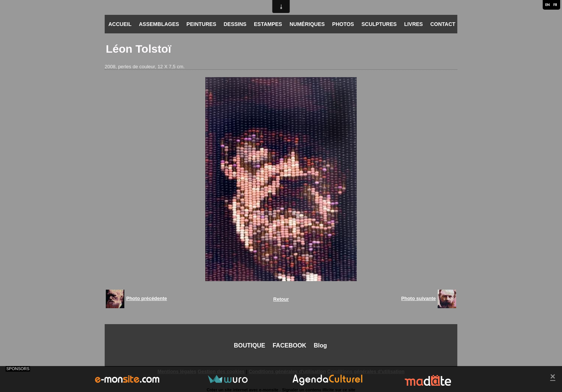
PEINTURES (201, 24)
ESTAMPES (268, 24)
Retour (281, 299)
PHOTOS (343, 24)
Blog (320, 345)
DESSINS (235, 24)
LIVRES (414, 24)
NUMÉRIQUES (307, 24)
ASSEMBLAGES (159, 24)
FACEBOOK (289, 345)
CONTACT (443, 24)
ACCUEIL (120, 24)
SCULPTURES (379, 24)
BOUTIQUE (249, 345)
